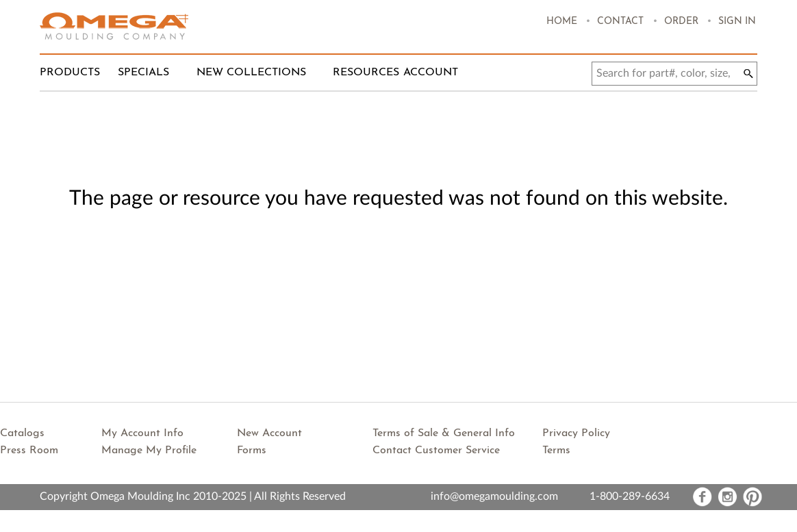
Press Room (29, 451)
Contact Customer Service (436, 451)
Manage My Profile (149, 451)
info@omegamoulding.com (494, 496)
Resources (366, 73)
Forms (252, 451)
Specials (143, 73)
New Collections (251, 73)
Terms (556, 451)
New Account (269, 433)
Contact (620, 22)
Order (681, 22)
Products (70, 73)
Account (431, 73)
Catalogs (22, 433)
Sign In (737, 22)
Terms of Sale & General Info (444, 433)
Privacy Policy (576, 433)
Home (562, 22)
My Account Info (142, 433)
